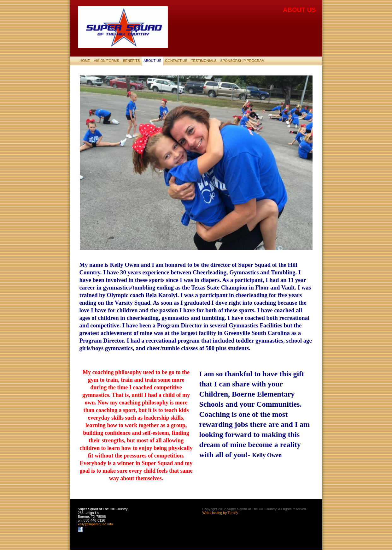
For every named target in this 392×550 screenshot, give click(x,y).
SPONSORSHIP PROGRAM (243, 61)
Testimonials (204, 61)
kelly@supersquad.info (95, 524)
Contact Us (176, 61)
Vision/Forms (107, 61)
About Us (152, 61)
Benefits (132, 61)
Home (85, 61)
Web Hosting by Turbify (220, 513)
